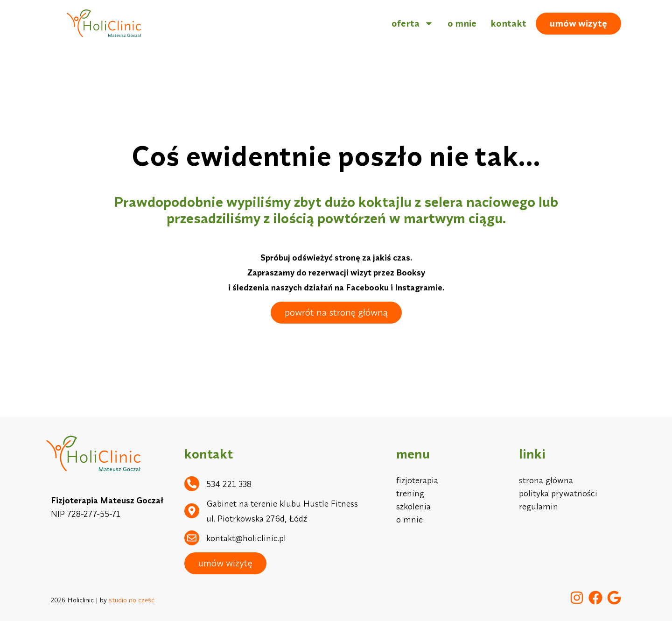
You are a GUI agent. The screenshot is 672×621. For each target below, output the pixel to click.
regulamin (539, 506)
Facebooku (367, 287)
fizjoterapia (417, 480)
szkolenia (413, 506)
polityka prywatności (558, 493)
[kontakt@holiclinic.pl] (192, 538)
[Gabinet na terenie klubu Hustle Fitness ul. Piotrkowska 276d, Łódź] (192, 511)
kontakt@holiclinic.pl (246, 538)
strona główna (546, 480)
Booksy (411, 272)
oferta (413, 23)
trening (410, 493)
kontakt (508, 23)
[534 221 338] (192, 484)
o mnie (462, 23)
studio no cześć (132, 600)
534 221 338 (229, 484)
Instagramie (419, 287)
